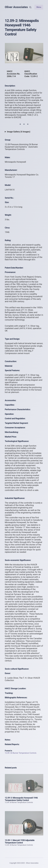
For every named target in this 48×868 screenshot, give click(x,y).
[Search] (30, 7)
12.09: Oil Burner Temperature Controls (21, 753)
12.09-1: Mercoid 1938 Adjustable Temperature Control (20, 841)
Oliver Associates (16, 7)
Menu (39, 7)
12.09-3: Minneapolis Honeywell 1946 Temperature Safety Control (21, 799)
